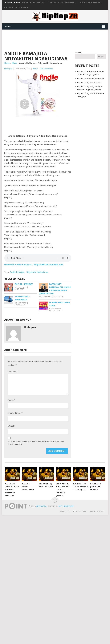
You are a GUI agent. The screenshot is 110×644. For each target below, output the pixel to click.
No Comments (47, 69)
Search (78, 53)
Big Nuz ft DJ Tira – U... (91, 3)
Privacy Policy (97, 511)
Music (14, 63)
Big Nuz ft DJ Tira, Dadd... (17, 7)
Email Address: (15, 413)
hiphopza (8, 69)
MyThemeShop (66, 506)
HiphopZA (41, 506)
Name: (11, 400)
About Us (65, 511)
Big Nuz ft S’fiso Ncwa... (34, 3)
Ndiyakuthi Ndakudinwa (37, 272)
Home (7, 63)
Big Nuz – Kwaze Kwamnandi (90, 79)
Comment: (13, 371)
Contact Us (80, 511)
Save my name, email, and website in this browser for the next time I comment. (36, 443)
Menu (8, 26)
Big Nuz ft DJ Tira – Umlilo (89, 83)
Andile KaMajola (17, 272)
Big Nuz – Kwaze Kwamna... (63, 3)
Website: (12, 426)
